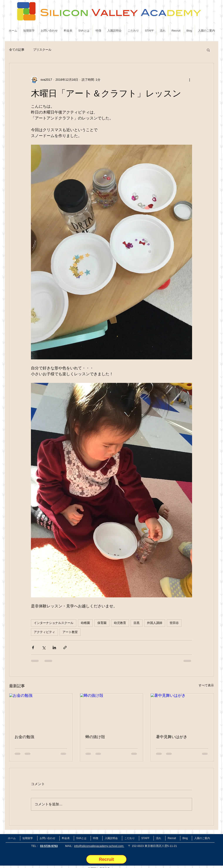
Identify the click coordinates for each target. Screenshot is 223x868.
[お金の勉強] (41, 711)
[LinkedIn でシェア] (54, 648)
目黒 (137, 623)
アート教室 (70, 632)
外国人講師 (155, 623)
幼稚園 (85, 623)
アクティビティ (44, 632)
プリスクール (42, 50)
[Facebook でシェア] (33, 648)
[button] (208, 50)
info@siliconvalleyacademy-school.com (99, 846)
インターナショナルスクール (54, 623)
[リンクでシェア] (65, 648)
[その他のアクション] (189, 80)
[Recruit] (106, 859)
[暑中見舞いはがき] (182, 711)
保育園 (102, 623)
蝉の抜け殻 (95, 737)
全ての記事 (17, 50)
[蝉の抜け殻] (112, 711)
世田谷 (174, 623)
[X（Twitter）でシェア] (44, 648)
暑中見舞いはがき (172, 737)
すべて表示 (206, 685)
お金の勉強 (24, 737)
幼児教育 (120, 623)
